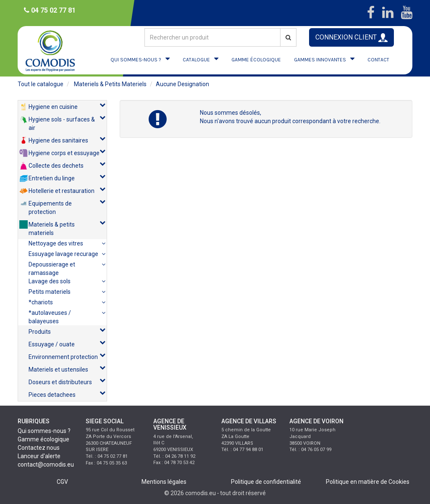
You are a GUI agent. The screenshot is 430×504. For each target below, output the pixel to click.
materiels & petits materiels (110, 84)
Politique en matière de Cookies (368, 482)
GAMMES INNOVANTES (320, 60)
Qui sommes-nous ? (44, 431)
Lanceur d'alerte (39, 456)
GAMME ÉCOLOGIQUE (256, 60)
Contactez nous (39, 448)
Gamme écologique (43, 439)
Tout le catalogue (41, 84)
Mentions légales (164, 482)
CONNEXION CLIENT (351, 38)
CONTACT (378, 60)
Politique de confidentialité (266, 482)
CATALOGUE (196, 60)
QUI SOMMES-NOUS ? (136, 60)
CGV (62, 482)
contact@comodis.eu (46, 464)
